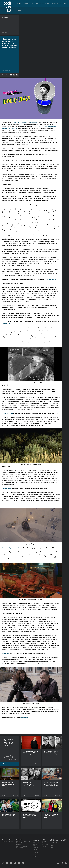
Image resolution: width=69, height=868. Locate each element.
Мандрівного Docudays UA (20, 122)
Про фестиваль (56, 4)
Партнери (36, 849)
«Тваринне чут (6, 413)
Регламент (36, 843)
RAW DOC (19, 844)
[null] (11, 75)
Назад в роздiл (5, 32)
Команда (35, 847)
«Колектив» (5, 654)
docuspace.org (34, 122)
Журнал (19, 4)
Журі (32, 4)
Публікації (19, 11)
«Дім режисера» (7, 489)
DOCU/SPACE (53, 847)
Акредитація (45, 844)
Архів (34, 856)
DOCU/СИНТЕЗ (46, 4)
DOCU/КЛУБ (53, 846)
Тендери (35, 853)
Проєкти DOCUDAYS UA (54, 840)
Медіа (64, 4)
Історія (35, 854)
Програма (26, 4)
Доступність (36, 851)
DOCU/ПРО (38, 4)
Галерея (44, 846)
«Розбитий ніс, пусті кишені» (10, 548)
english (9, 1)
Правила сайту (64, 840)
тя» (12, 413)
